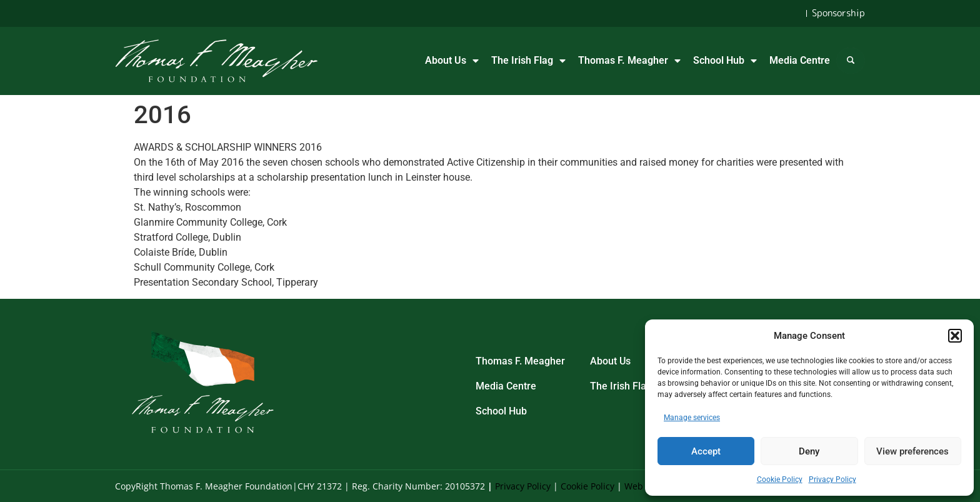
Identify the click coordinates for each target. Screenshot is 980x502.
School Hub (725, 61)
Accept (706, 451)
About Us (452, 61)
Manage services (692, 418)
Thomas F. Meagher (629, 61)
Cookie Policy (780, 479)
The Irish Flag (528, 61)
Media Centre (800, 60)
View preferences (912, 451)
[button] (955, 336)
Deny (809, 451)
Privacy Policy (832, 479)
